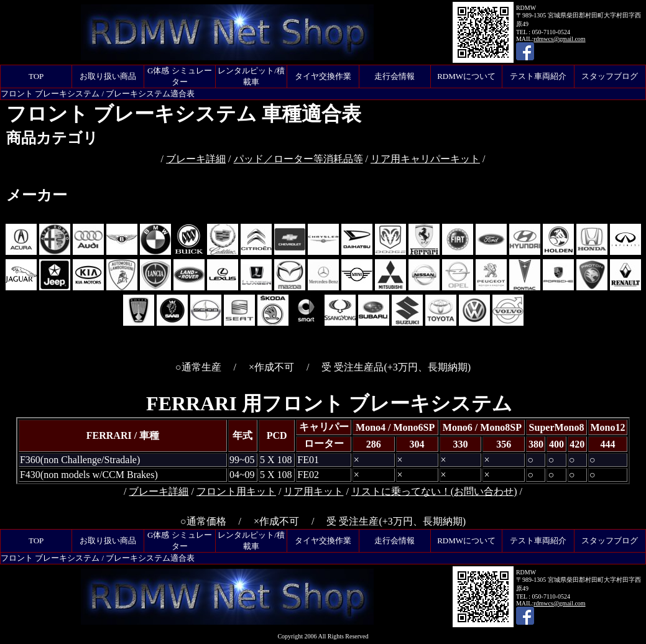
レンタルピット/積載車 (251, 76)
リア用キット (313, 491)
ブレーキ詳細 (196, 159)
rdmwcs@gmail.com (559, 39)
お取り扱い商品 (108, 76)
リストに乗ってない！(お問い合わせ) (434, 491)
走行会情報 (395, 76)
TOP (36, 76)
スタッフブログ (610, 76)
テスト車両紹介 (538, 76)
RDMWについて (466, 76)
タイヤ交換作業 (323, 76)
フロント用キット (236, 491)
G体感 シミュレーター (180, 76)
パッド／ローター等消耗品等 (298, 159)
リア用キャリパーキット (425, 159)
